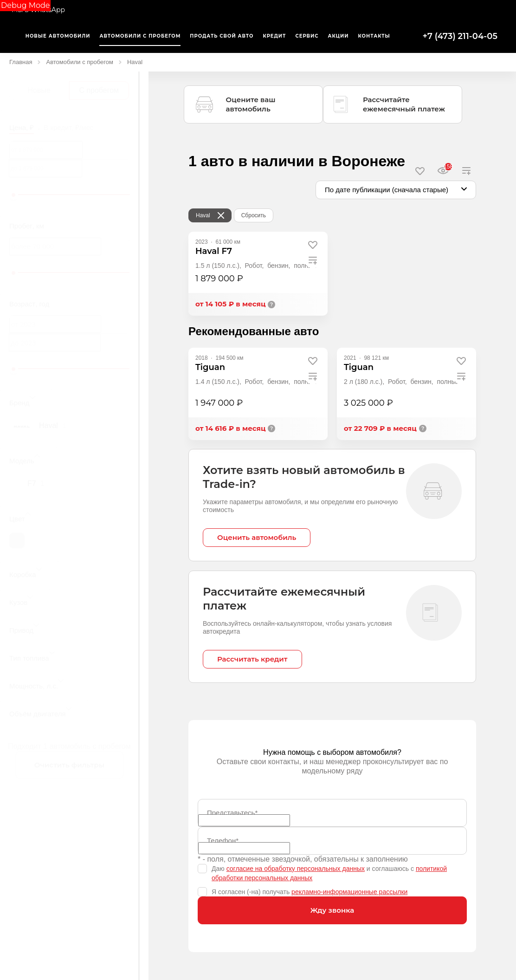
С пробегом (99, 90)
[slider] (13, 195)
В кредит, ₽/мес (68, 127)
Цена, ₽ (22, 127)
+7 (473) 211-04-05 (460, 36)
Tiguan (210, 367)
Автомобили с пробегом (79, 62)
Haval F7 (214, 251)
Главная (21, 62)
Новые (39, 90)
